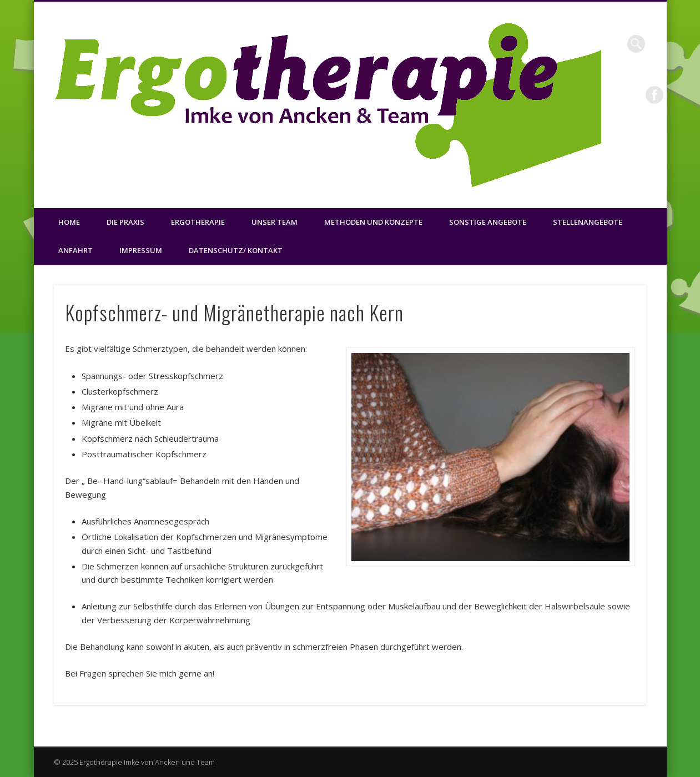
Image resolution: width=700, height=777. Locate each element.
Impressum (141, 250)
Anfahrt (75, 250)
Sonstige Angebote (488, 222)
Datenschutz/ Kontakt (236, 250)
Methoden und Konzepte (373, 222)
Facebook (654, 95)
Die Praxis (125, 222)
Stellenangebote (588, 222)
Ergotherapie (198, 222)
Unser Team (275, 222)
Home (69, 222)
